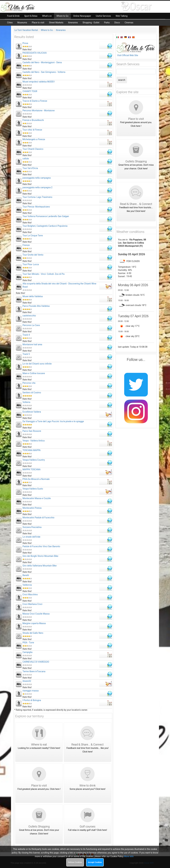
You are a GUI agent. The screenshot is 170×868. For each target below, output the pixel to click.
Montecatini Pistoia (32, 508)
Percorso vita (29, 383)
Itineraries (73, 23)
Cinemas (129, 23)
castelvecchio (29, 316)
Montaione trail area (32, 344)
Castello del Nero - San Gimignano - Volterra (44, 72)
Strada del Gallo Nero (33, 633)
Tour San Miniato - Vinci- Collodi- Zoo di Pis (44, 274)
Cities (10, 23)
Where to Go (47, 30)
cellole (26, 159)
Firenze (26, 245)
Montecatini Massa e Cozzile (37, 498)
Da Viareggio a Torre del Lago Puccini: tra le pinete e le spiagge (53, 421)
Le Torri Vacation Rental (26, 30)
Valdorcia (27, 585)
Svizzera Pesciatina (32, 527)
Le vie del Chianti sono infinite (37, 364)
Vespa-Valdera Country (34, 460)
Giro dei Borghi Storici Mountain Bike (40, 556)
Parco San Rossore (32, 431)
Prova (25, 43)
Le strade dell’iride (31, 537)
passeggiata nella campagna (37, 178)
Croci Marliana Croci (32, 604)
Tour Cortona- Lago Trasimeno (37, 197)
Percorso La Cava (31, 325)
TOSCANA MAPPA (31, 450)
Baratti (26, 575)
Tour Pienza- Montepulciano (36, 207)
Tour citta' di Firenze (32, 130)
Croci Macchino (30, 594)
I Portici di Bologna (32, 700)
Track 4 (26, 335)
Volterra (26, 402)
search (122, 80)
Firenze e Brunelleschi (33, 120)
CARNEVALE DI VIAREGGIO (36, 662)
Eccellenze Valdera (32, 412)
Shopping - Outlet (91, 23)
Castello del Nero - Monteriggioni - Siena (42, 62)
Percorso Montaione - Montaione (39, 111)
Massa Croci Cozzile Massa (36, 614)
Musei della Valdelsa (33, 296)
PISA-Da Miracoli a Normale (36, 479)
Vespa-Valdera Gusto (33, 489)
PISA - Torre (28, 643)
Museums (22, 23)
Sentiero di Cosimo (32, 393)
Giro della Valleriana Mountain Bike (40, 566)
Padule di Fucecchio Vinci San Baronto (41, 546)
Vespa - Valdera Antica (34, 441)
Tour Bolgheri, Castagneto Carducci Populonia (45, 226)
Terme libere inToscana (34, 671)
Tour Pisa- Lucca (31, 264)
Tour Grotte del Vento (33, 255)
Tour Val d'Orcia (30, 168)
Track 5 (26, 354)
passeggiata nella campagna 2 (37, 187)
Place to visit (38, 23)
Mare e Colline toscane (34, 373)
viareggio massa (31, 691)
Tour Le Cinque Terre (33, 236)
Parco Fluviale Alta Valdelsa (36, 306)
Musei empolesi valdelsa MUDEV (39, 82)
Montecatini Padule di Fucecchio (38, 518)
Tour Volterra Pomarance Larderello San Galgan (46, 216)
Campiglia (27, 652)
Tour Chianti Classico (33, 149)
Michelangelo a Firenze (34, 139)
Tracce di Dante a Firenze (35, 101)
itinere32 (27, 681)
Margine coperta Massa (34, 623)
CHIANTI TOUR (30, 91)
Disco (117, 23)
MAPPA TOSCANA (31, 469)
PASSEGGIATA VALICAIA (35, 53)
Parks (107, 23)
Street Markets (56, 23)
